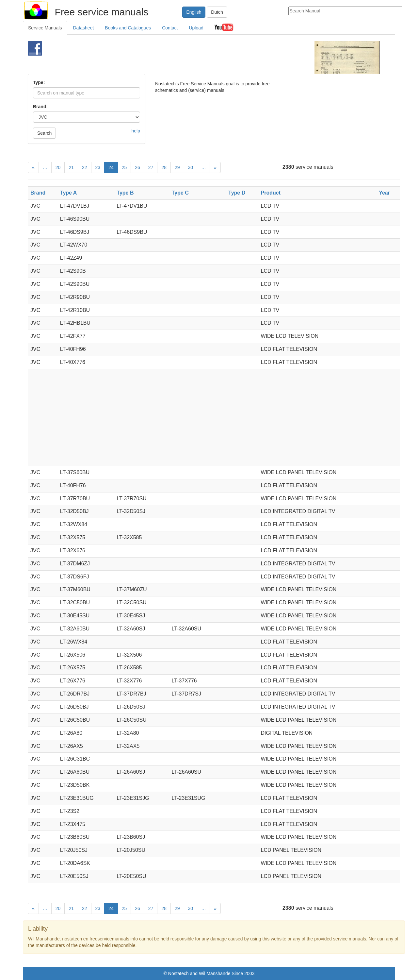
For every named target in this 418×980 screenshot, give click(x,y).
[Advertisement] (198, 58)
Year (384, 193)
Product (271, 193)
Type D (237, 193)
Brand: (40, 107)
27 (151, 167)
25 (124, 167)
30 (191, 167)
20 (58, 167)
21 (71, 167)
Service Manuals (45, 28)
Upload (196, 28)
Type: (39, 82)
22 (85, 167)
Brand (38, 193)
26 (137, 167)
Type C (180, 193)
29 (177, 167)
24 (111, 167)
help (136, 131)
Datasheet (84, 28)
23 (98, 167)
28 (164, 167)
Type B (125, 193)
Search (44, 133)
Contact (170, 28)
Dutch (217, 12)
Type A (69, 193)
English (194, 12)
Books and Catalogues (128, 28)
